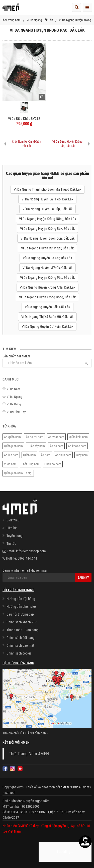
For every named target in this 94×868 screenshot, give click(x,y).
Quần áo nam (53, 464)
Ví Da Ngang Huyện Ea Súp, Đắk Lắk (48, 209)
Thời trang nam (11, 20)
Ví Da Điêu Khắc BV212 (24, 119)
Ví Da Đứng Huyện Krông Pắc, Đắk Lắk (67, 144)
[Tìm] (86, 363)
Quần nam (29, 455)
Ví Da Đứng (14, 404)
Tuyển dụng (15, 536)
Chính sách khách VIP (22, 622)
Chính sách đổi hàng (21, 638)
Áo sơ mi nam (34, 437)
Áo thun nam (63, 455)
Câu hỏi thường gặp (20, 614)
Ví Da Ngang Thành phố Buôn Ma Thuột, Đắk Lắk (48, 189)
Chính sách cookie (19, 653)
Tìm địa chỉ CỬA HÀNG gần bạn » (25, 733)
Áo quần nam (12, 437)
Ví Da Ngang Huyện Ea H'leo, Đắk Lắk (47, 199)
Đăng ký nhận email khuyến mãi (47, 575)
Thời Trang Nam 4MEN (29, 754)
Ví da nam (10, 464)
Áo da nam (56, 446)
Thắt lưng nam (30, 464)
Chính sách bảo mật (20, 645)
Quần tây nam (36, 446)
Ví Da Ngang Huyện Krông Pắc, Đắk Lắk (47, 278)
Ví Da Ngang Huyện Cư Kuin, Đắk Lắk (48, 327)
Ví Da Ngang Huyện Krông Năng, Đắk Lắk (48, 219)
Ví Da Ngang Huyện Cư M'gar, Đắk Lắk (47, 248)
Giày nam (82, 455)
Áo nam (45, 455)
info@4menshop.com (31, 551)
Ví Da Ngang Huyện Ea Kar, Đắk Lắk (47, 258)
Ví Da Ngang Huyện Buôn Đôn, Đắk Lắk (48, 238)
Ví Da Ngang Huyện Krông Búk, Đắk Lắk (47, 229)
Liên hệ (12, 528)
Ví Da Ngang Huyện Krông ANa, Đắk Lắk (48, 287)
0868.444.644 (27, 558)
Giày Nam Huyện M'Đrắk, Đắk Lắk (27, 144)
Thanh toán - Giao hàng (23, 630)
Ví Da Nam (13, 389)
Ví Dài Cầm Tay (16, 412)
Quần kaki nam (78, 437)
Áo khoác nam (77, 446)
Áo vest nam (56, 437)
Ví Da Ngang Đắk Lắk (40, 20)
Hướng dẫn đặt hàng (21, 599)
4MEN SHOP (69, 787)
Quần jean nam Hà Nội (18, 473)
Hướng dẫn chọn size (21, 607)
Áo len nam (11, 455)
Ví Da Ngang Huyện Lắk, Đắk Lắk (48, 307)
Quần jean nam (13, 446)
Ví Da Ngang (14, 397)
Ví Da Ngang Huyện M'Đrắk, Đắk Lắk (48, 268)
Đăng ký (83, 578)
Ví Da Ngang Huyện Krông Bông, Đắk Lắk (47, 297)
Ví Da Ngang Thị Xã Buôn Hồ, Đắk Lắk (47, 317)
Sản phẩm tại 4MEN (47, 361)
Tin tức (11, 544)
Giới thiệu (13, 520)
